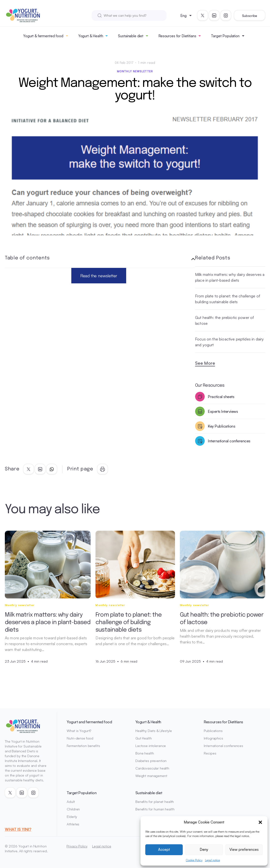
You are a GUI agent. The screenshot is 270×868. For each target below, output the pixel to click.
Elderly (72, 817)
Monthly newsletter (135, 71)
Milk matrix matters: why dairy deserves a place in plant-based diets (230, 277)
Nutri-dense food (80, 738)
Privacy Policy (77, 846)
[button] (260, 822)
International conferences (223, 746)
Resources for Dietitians (177, 36)
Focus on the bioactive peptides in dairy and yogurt (229, 342)
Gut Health (144, 738)
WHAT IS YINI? (18, 829)
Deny (204, 849)
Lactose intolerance (151, 746)
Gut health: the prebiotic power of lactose (224, 320)
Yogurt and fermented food (89, 722)
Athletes (73, 824)
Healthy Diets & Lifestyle (154, 731)
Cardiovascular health (152, 768)
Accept (164, 849)
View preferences (244, 849)
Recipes (210, 753)
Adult (71, 802)
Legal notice (212, 860)
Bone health (145, 753)
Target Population (225, 36)
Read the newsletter (99, 276)
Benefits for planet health (155, 802)
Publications (213, 731)
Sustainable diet (131, 36)
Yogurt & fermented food (43, 36)
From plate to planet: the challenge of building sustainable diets (228, 299)
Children (73, 809)
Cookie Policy (194, 860)
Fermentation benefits (83, 746)
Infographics (213, 738)
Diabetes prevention (151, 761)
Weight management (151, 776)
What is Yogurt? (79, 731)
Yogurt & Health (91, 36)
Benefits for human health (155, 809)
